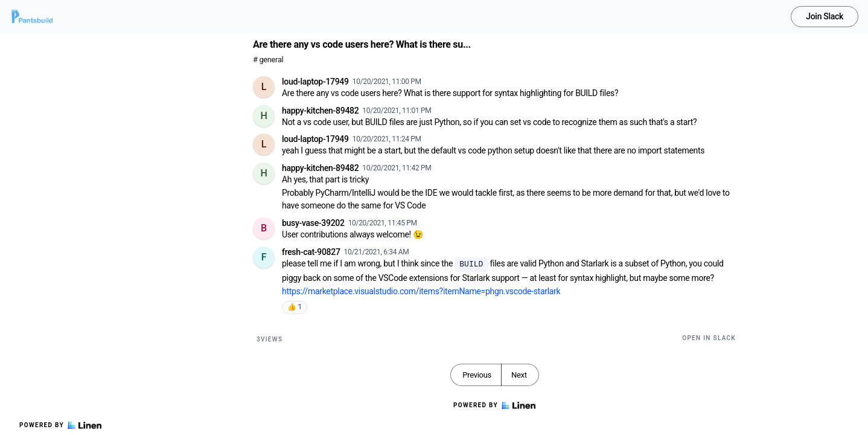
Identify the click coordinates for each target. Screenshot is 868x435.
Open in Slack (709, 338)
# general (268, 60)
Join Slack (825, 16)
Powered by (60, 425)
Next (519, 375)
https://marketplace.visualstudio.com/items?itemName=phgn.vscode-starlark (421, 291)
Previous (477, 375)
